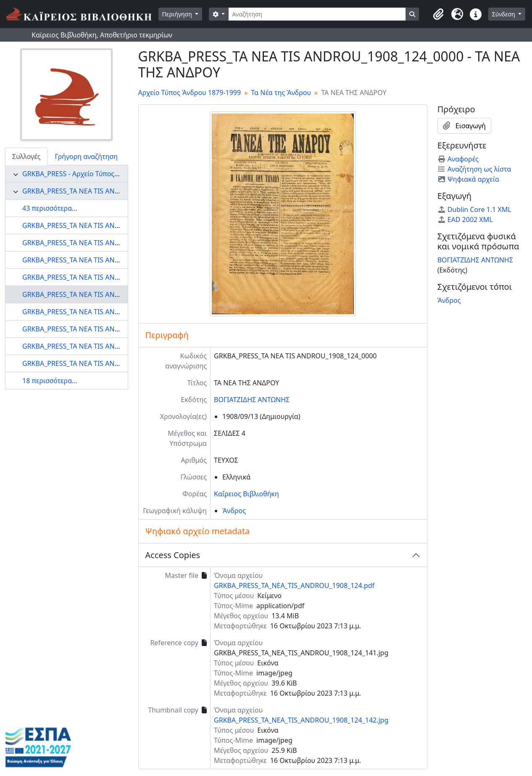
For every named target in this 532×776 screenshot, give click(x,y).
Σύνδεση (504, 14)
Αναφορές (458, 159)
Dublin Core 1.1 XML (474, 209)
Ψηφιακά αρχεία (468, 179)
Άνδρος (234, 511)
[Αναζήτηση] (317, 14)
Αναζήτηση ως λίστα (474, 169)
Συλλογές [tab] (26, 156)
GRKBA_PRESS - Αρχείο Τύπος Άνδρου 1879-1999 (99, 174)
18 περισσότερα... (50, 381)
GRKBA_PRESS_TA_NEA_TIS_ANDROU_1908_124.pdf (294, 585)
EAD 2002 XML (465, 220)
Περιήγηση (178, 14)
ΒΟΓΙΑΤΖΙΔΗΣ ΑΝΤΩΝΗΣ (252, 400)
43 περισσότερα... (50, 208)
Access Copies (173, 555)
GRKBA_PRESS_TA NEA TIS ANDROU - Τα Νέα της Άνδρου (111, 191)
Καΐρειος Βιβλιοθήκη (246, 494)
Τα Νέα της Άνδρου (281, 93)
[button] (439, 14)
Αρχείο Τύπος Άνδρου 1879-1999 (190, 93)
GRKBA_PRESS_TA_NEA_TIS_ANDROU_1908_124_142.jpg (301, 720)
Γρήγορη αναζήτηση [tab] (86, 156)
